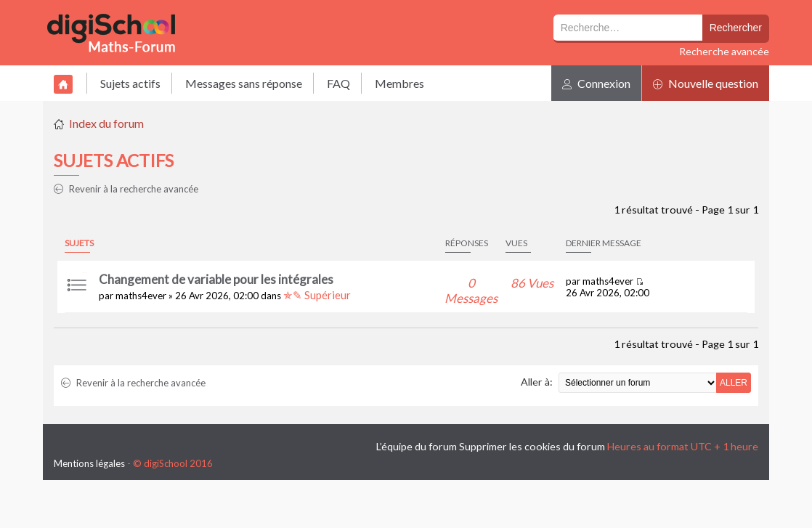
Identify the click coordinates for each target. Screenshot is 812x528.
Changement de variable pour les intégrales (216, 279)
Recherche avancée (724, 51)
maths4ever (141, 296)
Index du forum (106, 123)
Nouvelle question (706, 83)
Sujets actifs (130, 83)
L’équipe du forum (417, 446)
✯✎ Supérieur (317, 295)
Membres (399, 83)
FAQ (338, 83)
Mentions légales (89, 463)
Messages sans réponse (244, 83)
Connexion (596, 83)
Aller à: (537, 382)
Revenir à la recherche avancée (126, 189)
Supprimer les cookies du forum (532, 446)
